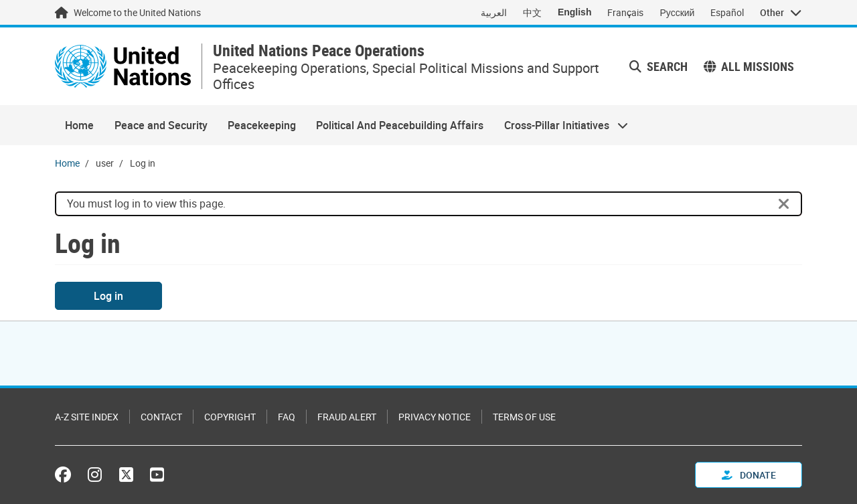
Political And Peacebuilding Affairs (400, 125)
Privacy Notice (435, 417)
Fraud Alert (347, 417)
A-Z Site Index (87, 417)
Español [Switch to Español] (727, 12)
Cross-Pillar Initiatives (561, 125)
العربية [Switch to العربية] (494, 12)
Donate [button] (749, 475)
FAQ (287, 417)
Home (79, 125)
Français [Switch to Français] (625, 12)
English (575, 12)
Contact (161, 417)
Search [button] (658, 66)
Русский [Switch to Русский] (677, 12)
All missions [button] (749, 66)
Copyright (230, 417)
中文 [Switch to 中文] (532, 12)
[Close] (784, 204)
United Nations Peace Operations (319, 51)
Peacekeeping (262, 125)
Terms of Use (524, 417)
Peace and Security (161, 125)
